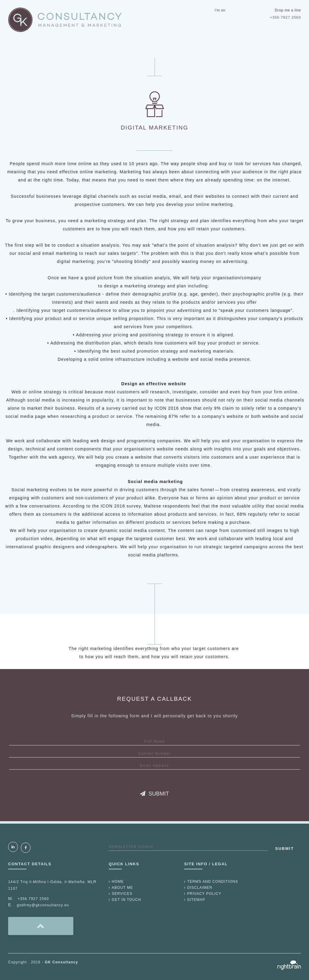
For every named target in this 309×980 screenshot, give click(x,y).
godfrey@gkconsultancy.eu (43, 905)
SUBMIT (154, 794)
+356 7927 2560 (285, 17)
